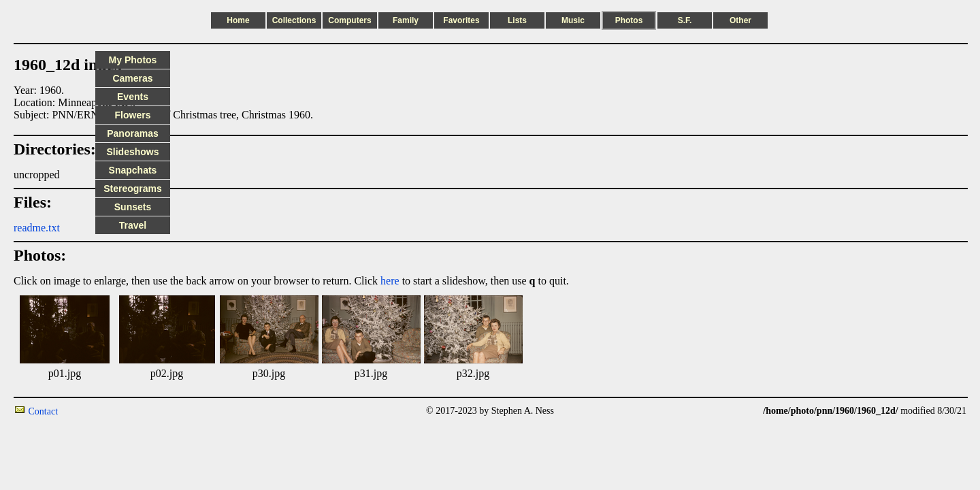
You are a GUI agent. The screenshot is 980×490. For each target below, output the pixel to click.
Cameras (132, 78)
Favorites (461, 20)
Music (573, 20)
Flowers (133, 115)
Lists (517, 20)
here (390, 281)
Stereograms (133, 189)
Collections (294, 20)
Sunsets (133, 207)
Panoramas (132, 133)
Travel (133, 225)
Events (133, 97)
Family (406, 20)
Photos (629, 20)
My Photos (133, 60)
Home (238, 20)
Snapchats (133, 170)
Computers (349, 20)
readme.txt (37, 228)
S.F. (685, 20)
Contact (44, 411)
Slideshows (132, 152)
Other (740, 20)
